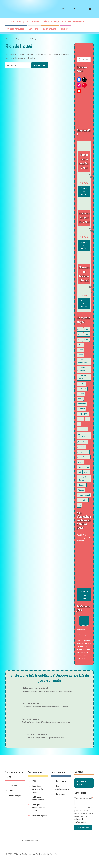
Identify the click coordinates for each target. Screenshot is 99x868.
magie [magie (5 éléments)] (80, 466)
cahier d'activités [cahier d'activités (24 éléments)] (82, 360)
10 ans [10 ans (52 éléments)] (80, 344)
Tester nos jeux (15, 795)
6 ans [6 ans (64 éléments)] (80, 334)
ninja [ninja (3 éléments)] (87, 466)
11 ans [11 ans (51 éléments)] (80, 349)
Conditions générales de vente (37, 788)
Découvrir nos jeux (84, 594)
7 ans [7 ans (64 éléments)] (86, 334)
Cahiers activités (15, 30)
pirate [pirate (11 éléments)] (87, 471)
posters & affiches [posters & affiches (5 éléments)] (82, 478)
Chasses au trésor (40, 23)
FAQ (34, 780)
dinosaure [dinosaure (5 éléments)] (82, 403)
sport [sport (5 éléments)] (88, 494)
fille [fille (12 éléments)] (87, 418)
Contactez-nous (83, 782)
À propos (13, 785)
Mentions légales (39, 815)
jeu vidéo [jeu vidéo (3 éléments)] (81, 446)
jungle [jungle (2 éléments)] (80, 461)
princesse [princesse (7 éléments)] (82, 484)
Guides (64, 30)
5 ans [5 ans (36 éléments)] (86, 329)
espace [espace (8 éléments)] (80, 418)
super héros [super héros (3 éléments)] (82, 499)
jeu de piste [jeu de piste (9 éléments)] (82, 441)
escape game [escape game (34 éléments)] (83, 413)
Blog (11, 790)
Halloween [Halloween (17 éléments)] (82, 428)
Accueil (10, 23)
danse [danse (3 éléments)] (80, 398)
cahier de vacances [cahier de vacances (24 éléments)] (81, 368)
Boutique (22, 23)
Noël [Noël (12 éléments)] (80, 471)
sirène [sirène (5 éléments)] (80, 494)
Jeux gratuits (49, 30)
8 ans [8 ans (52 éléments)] (80, 339)
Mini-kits (33, 30)
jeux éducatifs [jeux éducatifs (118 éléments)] (84, 456)
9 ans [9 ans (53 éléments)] (86, 339)
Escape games (75, 23)
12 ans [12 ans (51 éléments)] (80, 354)
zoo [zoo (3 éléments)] (79, 504)
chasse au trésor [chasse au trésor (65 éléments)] (82, 376)
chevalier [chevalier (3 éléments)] (81, 383)
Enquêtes (59, 23)
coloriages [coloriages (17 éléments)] (82, 388)
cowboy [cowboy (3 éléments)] (81, 393)
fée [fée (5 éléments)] (79, 423)
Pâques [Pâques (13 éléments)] (81, 489)
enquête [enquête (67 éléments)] (81, 408)
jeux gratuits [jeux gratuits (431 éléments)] (83, 451)
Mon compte (67, 10)
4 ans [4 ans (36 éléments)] (80, 329)
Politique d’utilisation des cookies (39, 807)
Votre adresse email (84, 797)
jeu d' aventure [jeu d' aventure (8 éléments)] (81, 434)
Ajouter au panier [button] (84, 190)
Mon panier (60, 793)
